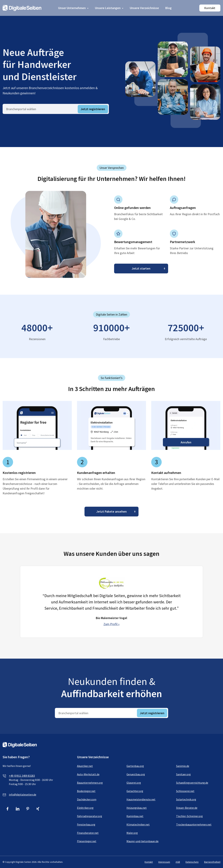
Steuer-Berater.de (187, 808)
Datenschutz (192, 862)
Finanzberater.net (88, 833)
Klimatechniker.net (138, 824)
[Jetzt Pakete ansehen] (111, 515)
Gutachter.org (135, 791)
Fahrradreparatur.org (90, 816)
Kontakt (210, 8)
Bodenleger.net (86, 791)
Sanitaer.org (183, 774)
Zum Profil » (111, 628)
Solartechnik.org (186, 799)
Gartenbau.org (135, 766)
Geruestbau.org (136, 774)
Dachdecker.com (87, 799)
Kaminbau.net (135, 816)
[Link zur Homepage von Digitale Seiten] (22, 8)
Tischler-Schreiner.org (189, 816)
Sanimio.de (183, 766)
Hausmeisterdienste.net (141, 799)
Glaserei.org (134, 783)
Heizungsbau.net (137, 808)
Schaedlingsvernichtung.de (192, 783)
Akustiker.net (85, 766)
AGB (178, 862)
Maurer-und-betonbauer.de (143, 841)
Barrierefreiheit (212, 862)
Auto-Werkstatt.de (88, 774)
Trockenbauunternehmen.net (194, 824)
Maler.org (132, 833)
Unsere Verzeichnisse (144, 8)
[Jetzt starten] (141, 272)
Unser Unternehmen (72, 8)
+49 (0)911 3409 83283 (22, 776)
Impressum (164, 862)
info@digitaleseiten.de (23, 794)
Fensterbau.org (86, 824)
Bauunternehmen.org (90, 783)
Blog (168, 8)
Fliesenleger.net (87, 841)
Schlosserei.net (185, 791)
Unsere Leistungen (108, 8)
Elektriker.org (85, 808)
